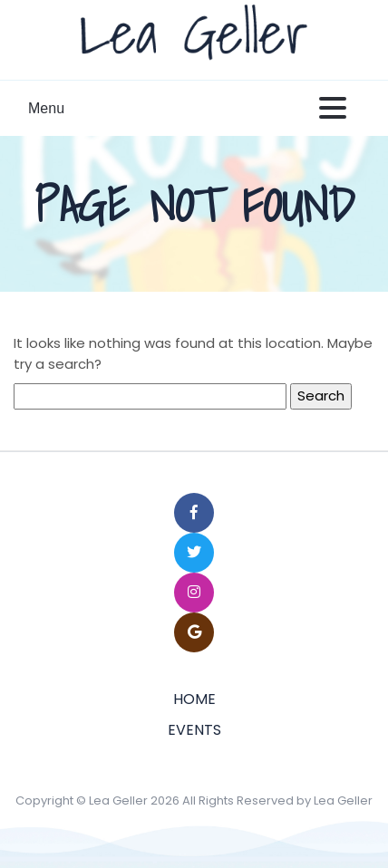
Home (194, 699)
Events (194, 730)
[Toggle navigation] (333, 109)
